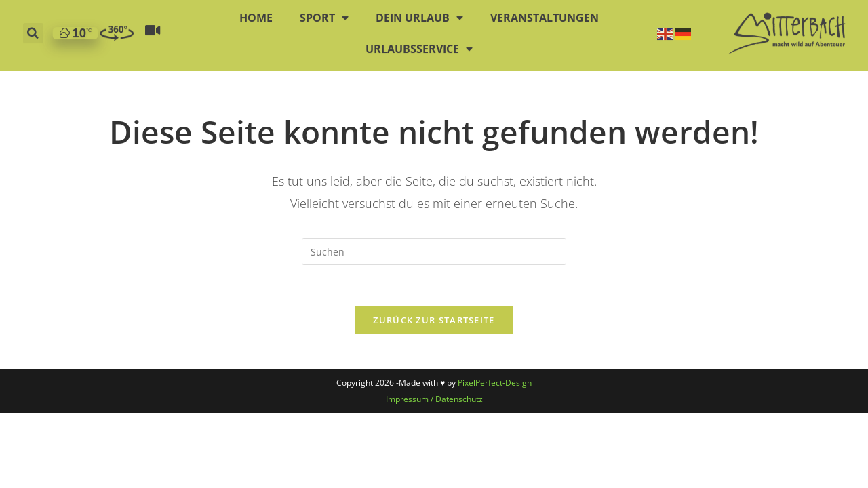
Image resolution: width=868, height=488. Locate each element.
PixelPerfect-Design (495, 383)
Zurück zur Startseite (434, 320)
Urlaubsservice (419, 39)
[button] (33, 24)
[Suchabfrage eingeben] (434, 251)
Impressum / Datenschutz (434, 399)
